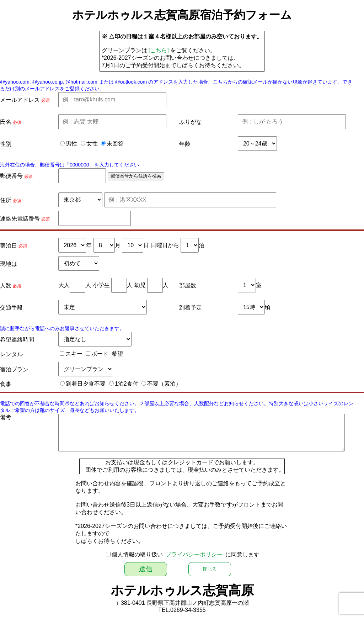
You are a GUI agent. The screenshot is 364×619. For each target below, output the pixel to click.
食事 (6, 384)
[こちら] (159, 50)
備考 (6, 417)
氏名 (6, 122)
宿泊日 (9, 246)
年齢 (185, 144)
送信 (146, 569)
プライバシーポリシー (194, 554)
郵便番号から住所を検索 (136, 176)
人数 (6, 285)
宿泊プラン (14, 369)
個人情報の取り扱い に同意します (186, 554)
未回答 (115, 144)
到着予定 (191, 308)
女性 (92, 144)
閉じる (210, 569)
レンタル (11, 354)
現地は (9, 264)
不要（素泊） (164, 384)
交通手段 (11, 308)
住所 (6, 200)
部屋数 (188, 285)
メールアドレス (20, 100)
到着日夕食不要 (86, 384)
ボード (100, 354)
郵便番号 (11, 176)
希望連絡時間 (17, 340)
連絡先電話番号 (20, 219)
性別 (6, 144)
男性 (71, 144)
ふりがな (191, 122)
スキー (74, 354)
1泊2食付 (127, 384)
